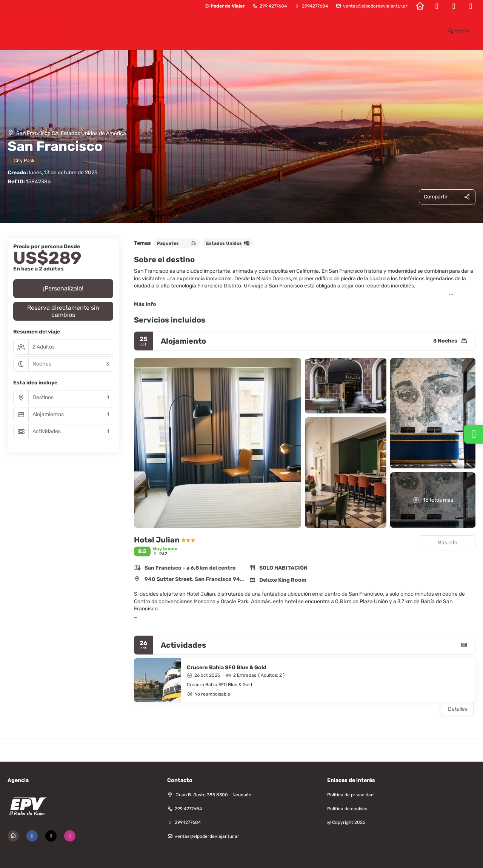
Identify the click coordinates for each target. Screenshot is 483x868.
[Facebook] (437, 6)
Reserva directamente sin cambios (63, 311)
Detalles (458, 709)
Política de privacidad (350, 795)
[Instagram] (471, 6)
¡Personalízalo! (63, 288)
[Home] (420, 6)
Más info (145, 304)
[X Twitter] (454, 6)
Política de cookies (347, 809)
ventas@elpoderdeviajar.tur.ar (375, 6)
